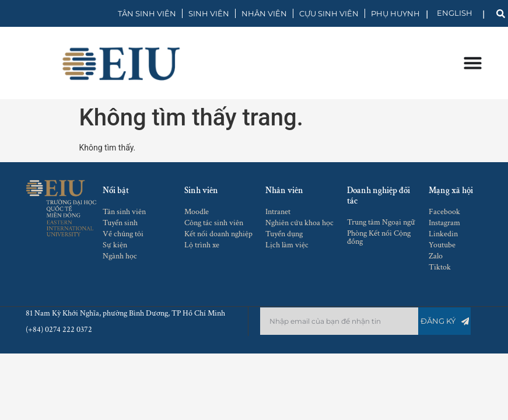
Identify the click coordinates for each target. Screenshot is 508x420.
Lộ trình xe (202, 245)
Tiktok (440, 267)
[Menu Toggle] (472, 63)
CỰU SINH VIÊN (329, 13)
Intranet (278, 212)
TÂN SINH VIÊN (147, 13)
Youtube (442, 245)
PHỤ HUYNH (395, 13)
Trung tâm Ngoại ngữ (381, 222)
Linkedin (443, 234)
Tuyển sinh (120, 223)
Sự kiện (115, 245)
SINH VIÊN (209, 13)
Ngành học (120, 256)
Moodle (197, 212)
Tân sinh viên (124, 212)
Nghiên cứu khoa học (299, 223)
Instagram (444, 223)
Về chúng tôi (123, 234)
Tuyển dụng (284, 234)
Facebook (444, 212)
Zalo (436, 256)
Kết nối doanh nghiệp (218, 234)
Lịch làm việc (287, 245)
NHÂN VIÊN (264, 13)
